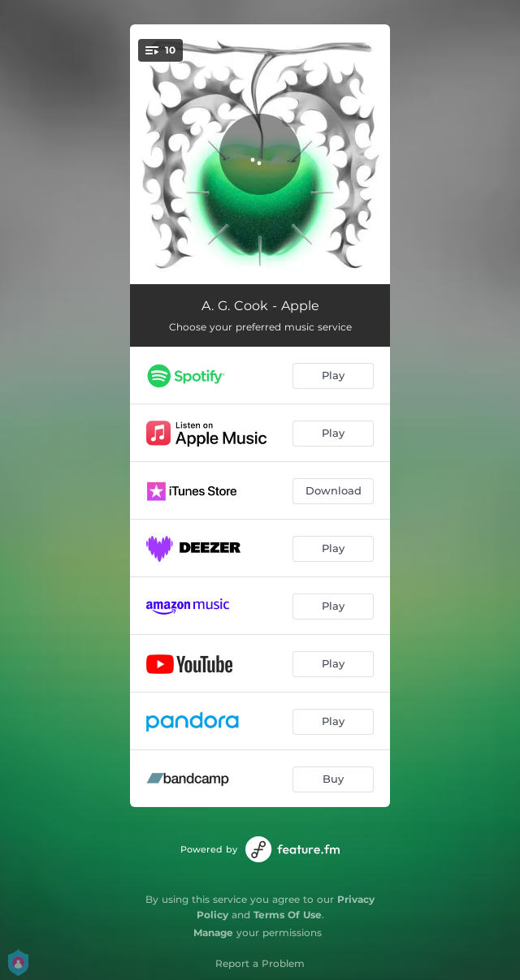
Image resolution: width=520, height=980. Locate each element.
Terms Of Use (288, 915)
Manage (213, 933)
